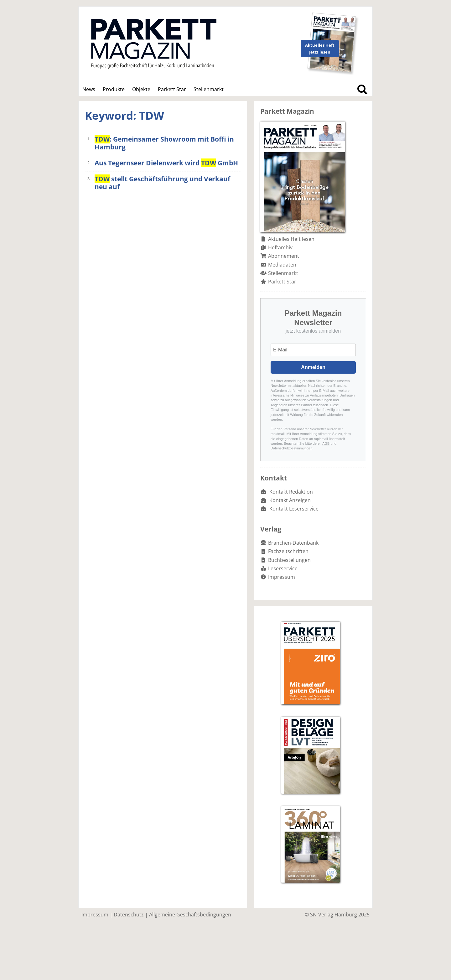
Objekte (141, 89)
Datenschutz (129, 915)
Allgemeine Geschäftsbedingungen (190, 915)
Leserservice (283, 568)
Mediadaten (282, 265)
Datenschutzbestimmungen (291, 448)
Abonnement (284, 256)
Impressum (282, 577)
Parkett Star (172, 89)
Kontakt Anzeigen (290, 500)
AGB (326, 443)
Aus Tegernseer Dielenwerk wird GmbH (166, 163)
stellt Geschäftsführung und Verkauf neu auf (162, 183)
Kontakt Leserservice (294, 509)
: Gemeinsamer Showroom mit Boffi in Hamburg (164, 143)
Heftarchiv (280, 247)
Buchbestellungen (289, 560)
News (89, 89)
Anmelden (313, 367)
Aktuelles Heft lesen (291, 239)
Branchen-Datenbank (293, 543)
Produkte (114, 89)
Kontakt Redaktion (291, 492)
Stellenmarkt (209, 89)
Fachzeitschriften (288, 551)
